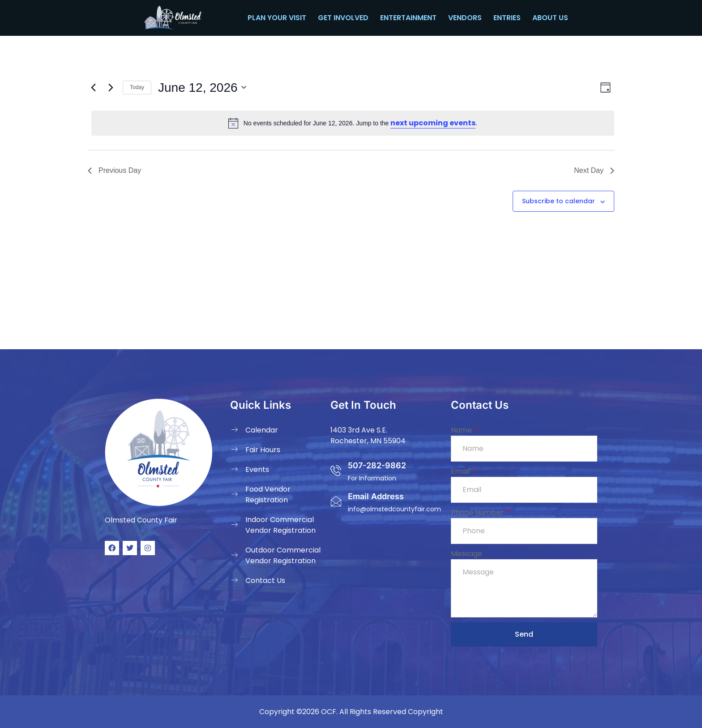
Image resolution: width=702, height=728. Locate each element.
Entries (507, 18)
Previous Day (114, 170)
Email (461, 471)
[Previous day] (93, 87)
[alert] (353, 123)
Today (137, 87)
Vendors (465, 18)
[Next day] (111, 87)
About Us (550, 18)
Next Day (594, 170)
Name (462, 430)
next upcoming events (433, 123)
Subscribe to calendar (559, 201)
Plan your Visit (277, 18)
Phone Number (478, 512)
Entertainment (408, 18)
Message (467, 554)
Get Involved (343, 18)
